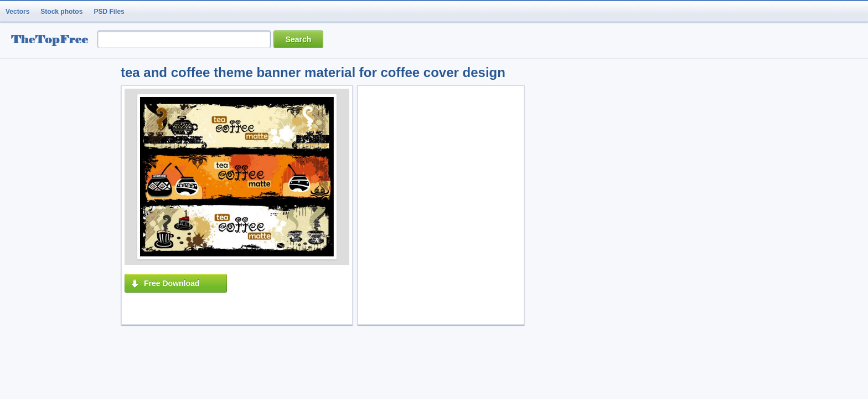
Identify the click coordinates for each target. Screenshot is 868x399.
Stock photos (61, 12)
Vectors (17, 12)
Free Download (172, 283)
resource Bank (53, 41)
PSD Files (109, 12)
